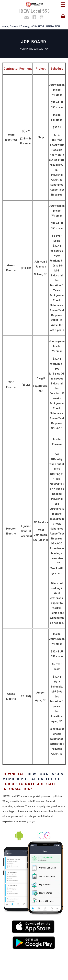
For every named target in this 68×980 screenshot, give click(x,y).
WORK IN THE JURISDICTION (45, 26)
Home (5, 26)
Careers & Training (19, 26)
